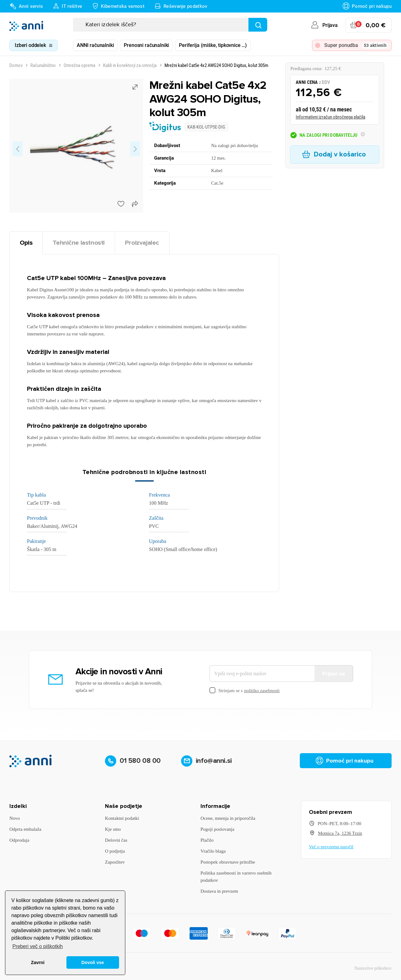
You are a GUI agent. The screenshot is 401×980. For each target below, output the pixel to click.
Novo (15, 818)
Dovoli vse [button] (93, 962)
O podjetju (115, 851)
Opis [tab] (26, 243)
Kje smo (113, 829)
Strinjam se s (245, 691)
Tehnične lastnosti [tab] (79, 243)
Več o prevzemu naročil (331, 847)
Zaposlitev (115, 862)
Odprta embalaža (25, 829)
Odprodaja (19, 840)
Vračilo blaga (213, 851)
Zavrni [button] (38, 962)
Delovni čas (116, 840)
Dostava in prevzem (219, 891)
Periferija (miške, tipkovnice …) (213, 45)
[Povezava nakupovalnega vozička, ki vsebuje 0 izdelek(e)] (369, 25)
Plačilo (207, 840)
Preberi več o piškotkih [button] (37, 946)
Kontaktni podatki (122, 818)
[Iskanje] (170, 25)
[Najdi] (258, 25)
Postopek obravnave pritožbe (228, 862)
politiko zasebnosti (262, 691)
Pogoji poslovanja (217, 829)
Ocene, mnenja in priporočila (228, 818)
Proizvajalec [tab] (142, 243)
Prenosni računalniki (146, 45)
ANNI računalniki (95, 45)
